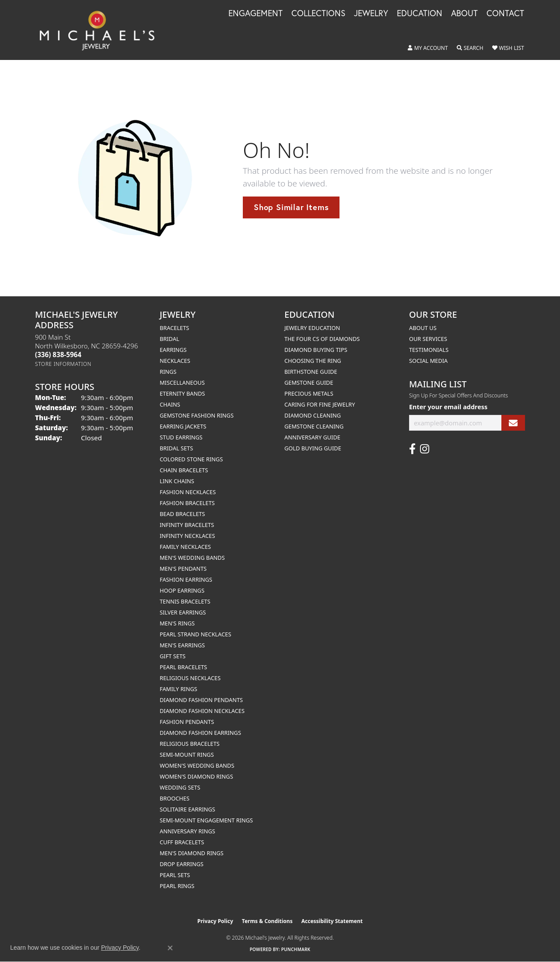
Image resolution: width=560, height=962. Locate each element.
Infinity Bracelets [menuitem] (187, 525)
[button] (428, 48)
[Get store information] (63, 364)
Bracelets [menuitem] (174, 328)
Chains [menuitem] (170, 404)
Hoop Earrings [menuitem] (182, 590)
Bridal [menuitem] (170, 339)
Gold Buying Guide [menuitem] (313, 448)
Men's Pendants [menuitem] (183, 569)
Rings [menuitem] (168, 372)
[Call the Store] (58, 355)
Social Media (428, 361)
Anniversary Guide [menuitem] (312, 437)
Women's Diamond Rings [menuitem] (196, 776)
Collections (318, 14)
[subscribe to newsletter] (513, 423)
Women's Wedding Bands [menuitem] (197, 765)
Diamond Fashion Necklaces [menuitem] (202, 711)
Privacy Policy (215, 921)
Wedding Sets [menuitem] (180, 787)
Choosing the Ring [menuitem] (313, 361)
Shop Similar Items (291, 207)
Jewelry (371, 14)
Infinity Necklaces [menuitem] (187, 536)
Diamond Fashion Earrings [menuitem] (200, 733)
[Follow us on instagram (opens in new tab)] (425, 449)
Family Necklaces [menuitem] (185, 547)
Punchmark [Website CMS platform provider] (296, 949)
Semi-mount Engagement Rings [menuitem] (206, 820)
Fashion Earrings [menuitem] (186, 579)
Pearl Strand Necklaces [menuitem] (195, 634)
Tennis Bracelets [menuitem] (185, 601)
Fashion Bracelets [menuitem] (187, 503)
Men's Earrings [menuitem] (182, 645)
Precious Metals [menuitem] (309, 393)
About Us (423, 328)
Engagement (255, 14)
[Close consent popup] (170, 948)
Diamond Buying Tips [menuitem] (316, 350)
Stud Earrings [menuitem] (181, 437)
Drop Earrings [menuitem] (182, 864)
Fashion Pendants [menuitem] (187, 722)
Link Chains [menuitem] (177, 481)
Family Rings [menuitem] (178, 689)
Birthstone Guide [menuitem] (311, 372)
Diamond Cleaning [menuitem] (313, 415)
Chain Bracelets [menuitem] (184, 470)
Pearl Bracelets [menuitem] (183, 667)
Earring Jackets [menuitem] (183, 426)
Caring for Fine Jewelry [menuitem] (320, 404)
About (464, 14)
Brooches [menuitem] (175, 798)
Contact (505, 14)
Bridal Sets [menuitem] (176, 448)
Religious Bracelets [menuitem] (190, 744)
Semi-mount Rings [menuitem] (187, 755)
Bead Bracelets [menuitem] (182, 514)
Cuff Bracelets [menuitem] (182, 842)
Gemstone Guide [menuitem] (309, 383)
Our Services (428, 339)
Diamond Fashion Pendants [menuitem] (201, 700)
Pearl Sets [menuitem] (175, 875)
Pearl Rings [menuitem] (177, 886)
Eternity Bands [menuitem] (182, 393)
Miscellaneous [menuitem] (182, 383)
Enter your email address (448, 407)
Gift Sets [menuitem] (173, 656)
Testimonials (429, 350)
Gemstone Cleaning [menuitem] (314, 426)
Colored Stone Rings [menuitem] (191, 459)
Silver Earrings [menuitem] (183, 612)
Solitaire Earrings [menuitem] (187, 809)
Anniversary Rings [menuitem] (187, 831)
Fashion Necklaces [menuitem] (188, 492)
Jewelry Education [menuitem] (312, 328)
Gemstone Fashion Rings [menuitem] (197, 415)
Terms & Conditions (267, 921)
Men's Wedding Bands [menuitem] (192, 558)
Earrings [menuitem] (173, 350)
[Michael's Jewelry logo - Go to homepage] (101, 30)
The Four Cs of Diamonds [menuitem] (322, 339)
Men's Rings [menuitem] (177, 623)
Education (420, 14)
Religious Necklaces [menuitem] (190, 678)
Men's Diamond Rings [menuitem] (192, 853)
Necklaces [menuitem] (175, 361)
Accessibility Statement (332, 921)
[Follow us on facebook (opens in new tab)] (412, 449)
